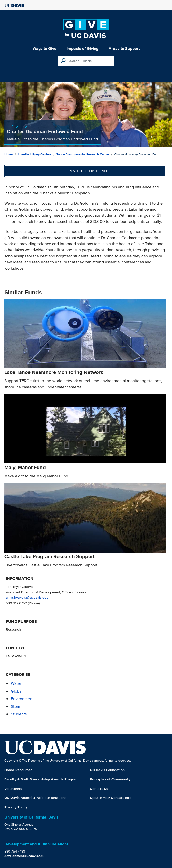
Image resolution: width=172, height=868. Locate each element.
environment (22, 699)
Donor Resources (18, 770)
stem (16, 706)
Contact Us (99, 789)
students (19, 714)
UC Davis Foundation (107, 770)
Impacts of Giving (83, 49)
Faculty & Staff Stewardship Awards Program (41, 779)
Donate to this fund (85, 171)
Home (9, 154)
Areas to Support (124, 49)
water (16, 683)
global (17, 691)
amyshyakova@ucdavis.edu (27, 597)
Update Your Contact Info (111, 798)
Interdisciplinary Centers (35, 154)
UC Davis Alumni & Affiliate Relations (35, 798)
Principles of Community (110, 779)
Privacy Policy (16, 807)
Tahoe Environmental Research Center (83, 154)
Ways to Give (45, 49)
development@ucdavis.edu (24, 856)
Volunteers (13, 789)
